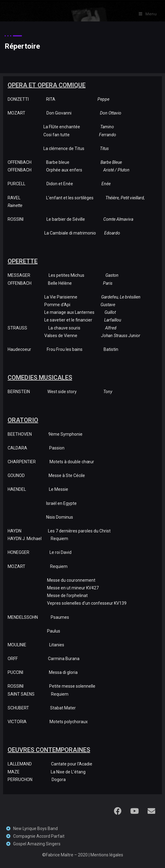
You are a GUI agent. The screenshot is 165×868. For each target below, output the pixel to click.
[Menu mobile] (148, 14)
